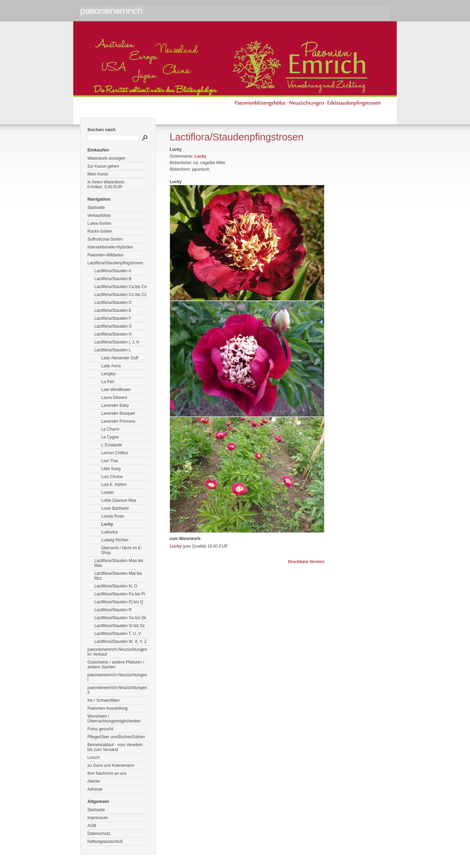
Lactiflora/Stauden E (113, 310)
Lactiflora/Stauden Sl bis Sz (120, 626)
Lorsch (94, 758)
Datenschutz (99, 834)
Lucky (107, 524)
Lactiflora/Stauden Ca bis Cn (121, 287)
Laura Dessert (114, 398)
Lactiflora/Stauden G (113, 326)
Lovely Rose (113, 516)
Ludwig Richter (115, 540)
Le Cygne (110, 437)
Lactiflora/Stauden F (113, 318)
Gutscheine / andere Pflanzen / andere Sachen (116, 665)
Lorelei (107, 493)
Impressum (98, 818)
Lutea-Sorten (99, 223)
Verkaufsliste (99, 215)
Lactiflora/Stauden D (113, 303)
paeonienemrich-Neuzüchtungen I (117, 677)
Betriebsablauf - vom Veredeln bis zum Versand (115, 747)
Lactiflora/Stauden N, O (116, 586)
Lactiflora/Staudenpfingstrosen (115, 263)
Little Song (111, 469)
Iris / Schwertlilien (103, 700)
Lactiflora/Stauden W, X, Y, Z (120, 642)
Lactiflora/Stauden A (113, 271)
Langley (108, 374)
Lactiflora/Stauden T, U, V (118, 634)
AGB (92, 826)
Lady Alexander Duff (120, 358)
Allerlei (94, 781)
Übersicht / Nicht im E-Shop (122, 550)
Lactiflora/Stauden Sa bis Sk (120, 618)
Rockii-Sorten (100, 231)
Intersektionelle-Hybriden (110, 247)
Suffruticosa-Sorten (105, 239)
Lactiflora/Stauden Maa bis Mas (119, 563)
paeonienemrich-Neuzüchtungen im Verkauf (117, 652)
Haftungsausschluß (105, 841)
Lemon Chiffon (115, 453)
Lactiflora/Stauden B (113, 279)
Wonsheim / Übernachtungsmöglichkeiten (114, 719)
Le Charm (110, 429)
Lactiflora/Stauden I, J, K (117, 342)
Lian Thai (110, 461)
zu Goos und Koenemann (111, 765)
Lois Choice (112, 477)
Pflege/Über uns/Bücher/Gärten (116, 737)
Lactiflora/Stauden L (113, 350)
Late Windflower (116, 390)
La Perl (108, 382)
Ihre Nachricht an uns (107, 773)
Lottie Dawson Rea (119, 500)
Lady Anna (111, 366)
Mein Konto (98, 174)
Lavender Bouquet (118, 413)
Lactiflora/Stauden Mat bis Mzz (118, 576)
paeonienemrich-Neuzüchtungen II (117, 690)
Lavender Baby (115, 405)
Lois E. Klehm (114, 485)
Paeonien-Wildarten (105, 255)
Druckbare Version (306, 562)
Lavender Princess (118, 421)
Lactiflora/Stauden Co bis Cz (120, 295)
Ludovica (109, 532)
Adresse (95, 789)
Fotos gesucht (100, 729)
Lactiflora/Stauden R (113, 610)
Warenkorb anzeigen (106, 158)
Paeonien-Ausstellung (108, 708)
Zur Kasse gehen (103, 166)
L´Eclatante (112, 445)
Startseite (96, 208)
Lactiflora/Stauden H (113, 334)
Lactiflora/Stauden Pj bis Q (119, 602)
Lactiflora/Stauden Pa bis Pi (120, 594)
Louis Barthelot (115, 508)
